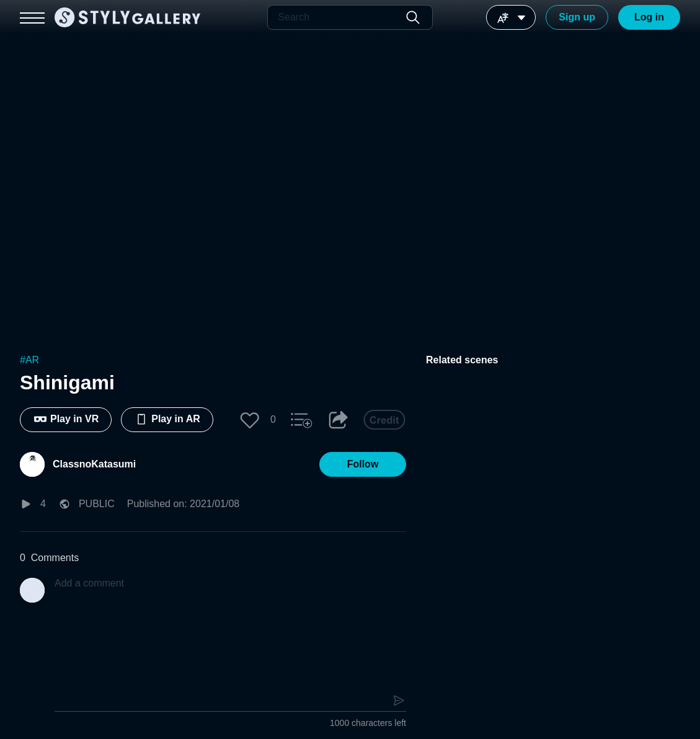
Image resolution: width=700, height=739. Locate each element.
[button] (250, 420)
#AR (29, 360)
